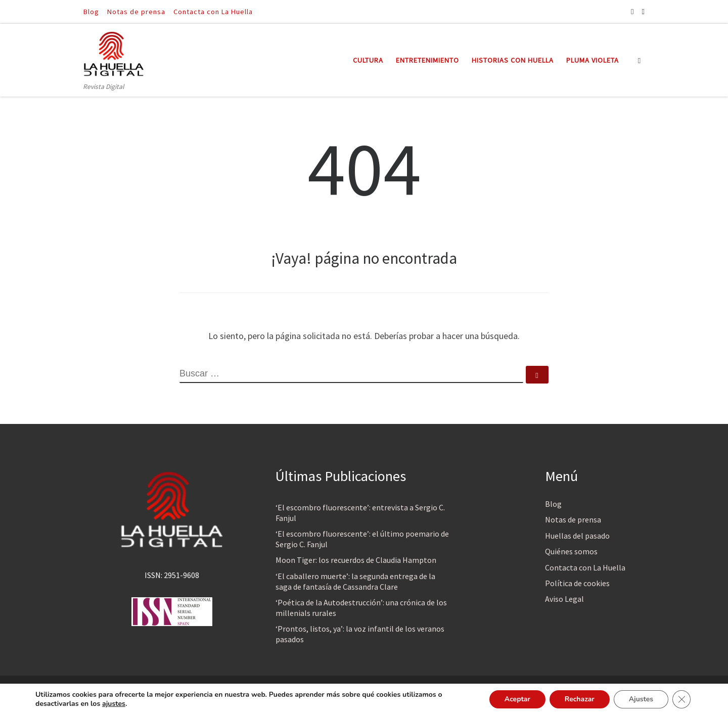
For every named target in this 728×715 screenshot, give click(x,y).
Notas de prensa (573, 519)
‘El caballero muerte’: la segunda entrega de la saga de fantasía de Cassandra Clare (355, 581)
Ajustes (641, 699)
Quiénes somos (571, 551)
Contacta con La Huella (585, 567)
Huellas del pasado (577, 536)
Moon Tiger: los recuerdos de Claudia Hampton (356, 560)
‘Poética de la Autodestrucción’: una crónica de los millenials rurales (361, 608)
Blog (553, 504)
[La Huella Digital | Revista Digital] (114, 52)
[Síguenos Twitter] (643, 11)
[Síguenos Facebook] (632, 11)
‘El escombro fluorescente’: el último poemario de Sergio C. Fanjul (362, 539)
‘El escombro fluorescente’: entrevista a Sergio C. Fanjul (360, 513)
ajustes (114, 704)
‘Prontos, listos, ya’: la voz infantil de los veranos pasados (360, 634)
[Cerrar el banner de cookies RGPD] (681, 699)
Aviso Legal (564, 599)
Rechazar (579, 699)
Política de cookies (577, 583)
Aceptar (517, 699)
